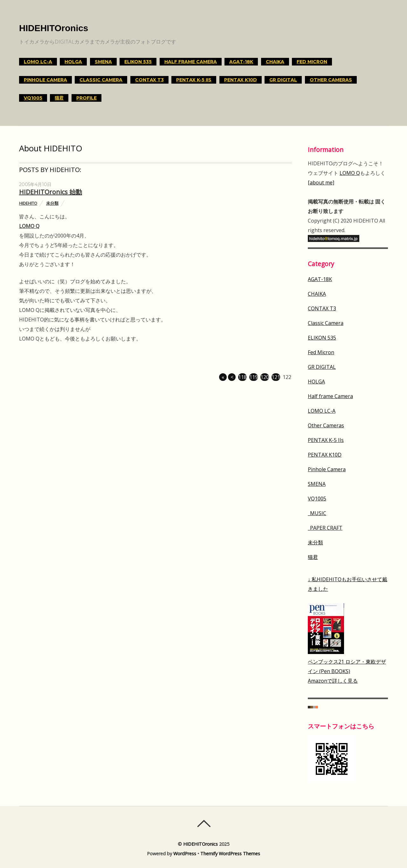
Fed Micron (312, 62)
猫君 (59, 98)
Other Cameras (331, 80)
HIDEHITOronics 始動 (51, 192)
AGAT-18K (241, 62)
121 (276, 377)
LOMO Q (29, 226)
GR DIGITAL (283, 80)
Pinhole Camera (45, 80)
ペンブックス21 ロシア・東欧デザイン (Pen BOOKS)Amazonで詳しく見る (347, 671)
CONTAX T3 (149, 80)
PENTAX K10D (241, 80)
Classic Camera (101, 80)
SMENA (103, 62)
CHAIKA (275, 62)
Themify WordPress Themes (230, 854)
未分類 (52, 203)
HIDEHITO (28, 203)
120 (265, 377)
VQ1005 (33, 98)
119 (254, 377)
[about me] (321, 183)
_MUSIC (317, 513)
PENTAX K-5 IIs (194, 80)
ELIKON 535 (138, 62)
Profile (86, 98)
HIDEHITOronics (200, 844)
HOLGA (73, 62)
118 (242, 377)
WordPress (185, 854)
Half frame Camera (191, 62)
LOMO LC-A (38, 62)
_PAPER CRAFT (325, 528)
